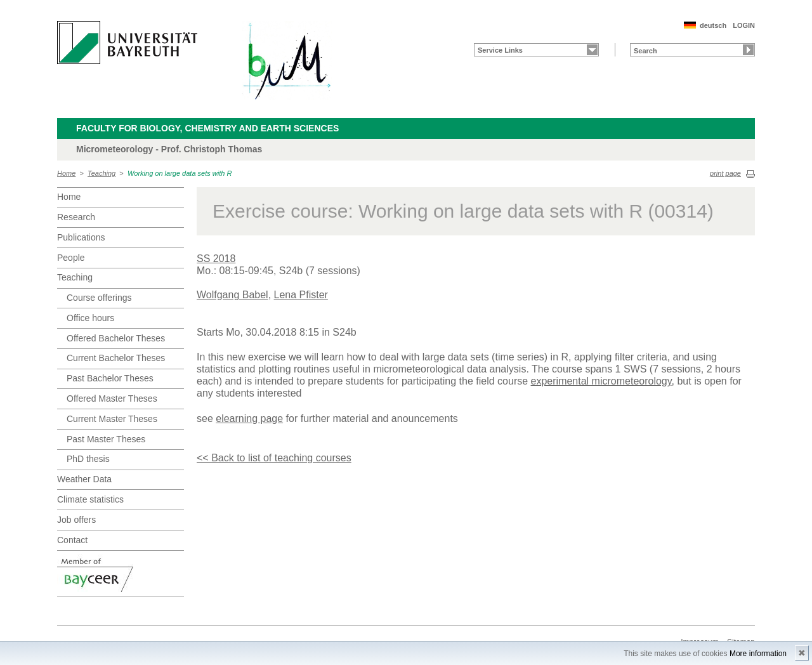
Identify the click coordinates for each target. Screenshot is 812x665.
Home (66, 173)
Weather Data (84, 479)
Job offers (76, 520)
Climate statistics (90, 499)
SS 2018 (216, 259)
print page (725, 173)
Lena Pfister (301, 295)
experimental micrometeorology (601, 381)
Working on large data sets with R (180, 173)
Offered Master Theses (112, 398)
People (71, 258)
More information (758, 654)
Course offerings (99, 298)
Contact (72, 540)
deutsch (713, 25)
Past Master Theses (106, 439)
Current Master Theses (112, 419)
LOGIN (744, 25)
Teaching (101, 173)
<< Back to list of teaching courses (274, 458)
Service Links (500, 50)
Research (76, 217)
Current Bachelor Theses (116, 358)
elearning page (249, 418)
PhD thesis (88, 459)
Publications (81, 237)
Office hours (90, 318)
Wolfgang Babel (232, 295)
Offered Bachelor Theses (116, 338)
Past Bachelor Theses (110, 378)
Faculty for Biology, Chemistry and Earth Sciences (207, 128)
